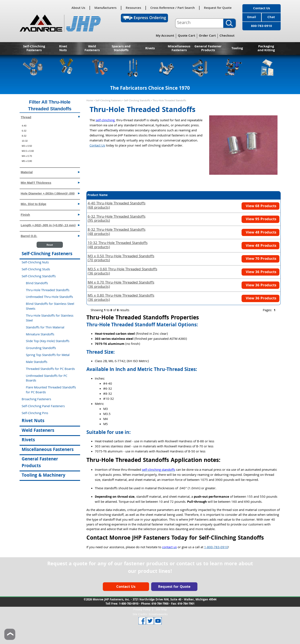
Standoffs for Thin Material (45, 328)
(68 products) (117, 206)
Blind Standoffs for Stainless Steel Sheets (50, 307)
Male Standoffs (37, 362)
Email (252, 17)
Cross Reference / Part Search (172, 8)
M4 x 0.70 (27, 156)
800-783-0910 (262, 26)
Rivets (150, 49)
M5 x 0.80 (27, 161)
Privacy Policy (142, 609)
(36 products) (122, 272)
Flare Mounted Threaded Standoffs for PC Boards (51, 390)
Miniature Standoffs (40, 335)
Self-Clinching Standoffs (137, 101)
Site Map (161, 609)
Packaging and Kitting (266, 49)
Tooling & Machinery (44, 476)
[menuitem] (50, 126)
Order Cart (207, 36)
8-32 (24, 136)
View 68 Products (260, 206)
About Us (78, 8)
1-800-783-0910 (216, 548)
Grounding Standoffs (41, 348)
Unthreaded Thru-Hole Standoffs (49, 297)
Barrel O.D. (50, 236)
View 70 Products (260, 259)
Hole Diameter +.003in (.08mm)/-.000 (50, 193)
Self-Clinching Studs (36, 270)
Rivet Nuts (63, 49)
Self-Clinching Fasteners (34, 49)
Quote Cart (186, 36)
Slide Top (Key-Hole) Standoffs (48, 341)
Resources (133, 8)
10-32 (25, 141)
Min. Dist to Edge (50, 204)
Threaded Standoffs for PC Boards (50, 369)
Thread (50, 117)
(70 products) (121, 259)
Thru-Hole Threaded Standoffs (48, 291)
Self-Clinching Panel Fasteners (43, 407)
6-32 (24, 131)
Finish (50, 214)
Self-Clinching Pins (35, 413)
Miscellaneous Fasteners (179, 49)
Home (90, 101)
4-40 (24, 126)
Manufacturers (105, 8)
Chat (271, 17)
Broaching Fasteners (36, 400)
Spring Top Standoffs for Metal (48, 355)
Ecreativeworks (158, 615)
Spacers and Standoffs (121, 49)
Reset (50, 245)
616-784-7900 (160, 604)
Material (50, 172)
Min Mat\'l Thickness (50, 182)
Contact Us (262, 9)
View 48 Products (260, 233)
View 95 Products (260, 219)
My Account (165, 36)
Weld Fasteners (92, 49)
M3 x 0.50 (27, 146)
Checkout (227, 36)
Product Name (98, 195)
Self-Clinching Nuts (35, 263)
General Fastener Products (208, 49)
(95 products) (117, 219)
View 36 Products (260, 272)
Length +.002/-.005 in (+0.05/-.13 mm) (50, 225)
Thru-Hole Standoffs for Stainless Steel (50, 318)
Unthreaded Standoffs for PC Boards (47, 379)
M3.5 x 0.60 (28, 151)
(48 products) (117, 232)
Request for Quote (218, 8)
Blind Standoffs (37, 284)
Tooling (237, 49)
